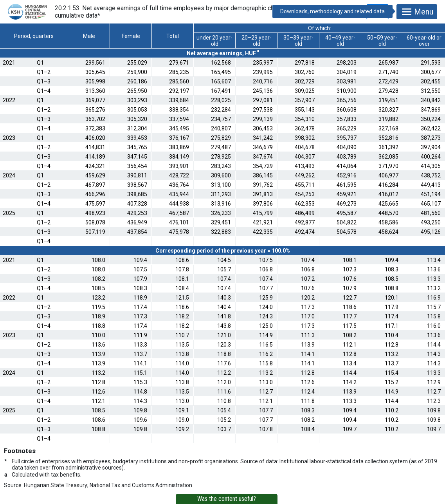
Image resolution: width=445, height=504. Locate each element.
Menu (417, 12)
